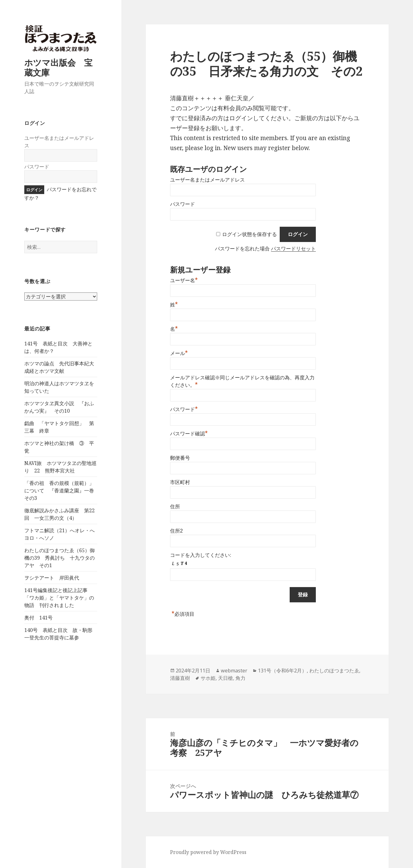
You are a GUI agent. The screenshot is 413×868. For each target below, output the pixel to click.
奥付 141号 (38, 618)
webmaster (234, 671)
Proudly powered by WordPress (208, 852)
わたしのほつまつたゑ (334, 671)
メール (179, 353)
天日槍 (225, 678)
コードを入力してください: (201, 555)
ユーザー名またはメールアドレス (207, 180)
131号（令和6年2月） (282, 671)
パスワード (37, 167)
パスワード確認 (189, 434)
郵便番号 (180, 458)
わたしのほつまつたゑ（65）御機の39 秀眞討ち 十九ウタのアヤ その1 (59, 558)
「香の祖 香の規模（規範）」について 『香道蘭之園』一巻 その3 (62, 491)
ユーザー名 (184, 280)
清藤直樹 (180, 678)
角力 (240, 678)
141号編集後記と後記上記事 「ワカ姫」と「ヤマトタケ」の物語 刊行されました (59, 598)
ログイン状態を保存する (249, 234)
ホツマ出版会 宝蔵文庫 (58, 67)
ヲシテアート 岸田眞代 (52, 578)
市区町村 (180, 482)
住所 (175, 507)
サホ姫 (208, 678)
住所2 (176, 531)
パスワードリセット (293, 249)
